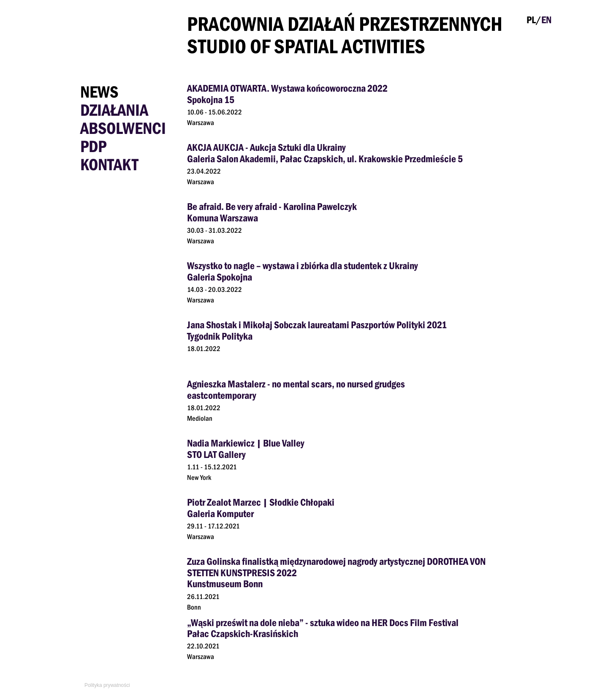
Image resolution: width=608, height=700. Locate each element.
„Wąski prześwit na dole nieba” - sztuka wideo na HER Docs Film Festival (323, 622)
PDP (93, 146)
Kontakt (109, 164)
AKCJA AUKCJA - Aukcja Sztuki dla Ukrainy (266, 147)
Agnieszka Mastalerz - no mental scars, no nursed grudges (296, 384)
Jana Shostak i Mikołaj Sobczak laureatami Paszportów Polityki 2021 (317, 325)
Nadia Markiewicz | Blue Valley (246, 443)
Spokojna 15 (211, 99)
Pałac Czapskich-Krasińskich (243, 633)
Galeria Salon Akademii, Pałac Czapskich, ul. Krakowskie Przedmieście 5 (325, 159)
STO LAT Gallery (216, 454)
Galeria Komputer (220, 513)
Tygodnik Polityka (220, 336)
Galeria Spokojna (220, 277)
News (99, 92)
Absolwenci (123, 128)
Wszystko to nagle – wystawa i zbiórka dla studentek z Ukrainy (303, 266)
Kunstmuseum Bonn (225, 584)
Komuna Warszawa (223, 218)
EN (546, 20)
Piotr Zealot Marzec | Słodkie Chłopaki (261, 502)
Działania (114, 110)
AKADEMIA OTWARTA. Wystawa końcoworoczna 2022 (287, 88)
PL (531, 20)
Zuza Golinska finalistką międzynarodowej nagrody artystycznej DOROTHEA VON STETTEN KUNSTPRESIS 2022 (336, 567)
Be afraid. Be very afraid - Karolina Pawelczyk (272, 206)
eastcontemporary (222, 395)
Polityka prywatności (107, 685)
